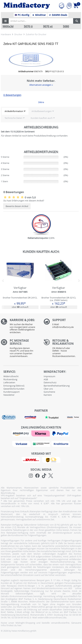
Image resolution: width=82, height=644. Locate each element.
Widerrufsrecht (11, 376)
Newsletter (9, 395)
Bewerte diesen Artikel (17, 206)
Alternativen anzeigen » (41, 85)
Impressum (49, 376)
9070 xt (48, 26)
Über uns (48, 389)
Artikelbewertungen (42, 111)
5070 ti (28, 26)
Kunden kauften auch (42, 118)
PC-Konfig (22, 15)
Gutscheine (49, 392)
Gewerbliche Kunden (14, 389)
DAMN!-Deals (58, 15)
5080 (66, 26)
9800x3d (8, 26)
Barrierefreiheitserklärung (57, 386)
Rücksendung (10, 379)
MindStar (39, 15)
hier (19, 625)
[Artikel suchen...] (41, 21)
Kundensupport (12, 392)
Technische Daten (13, 118)
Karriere (48, 395)
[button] (5, 21)
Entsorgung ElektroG (14, 386)
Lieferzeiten (9, 382)
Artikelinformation (14, 111)
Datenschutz (50, 382)
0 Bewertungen (12, 95)
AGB (46, 379)
